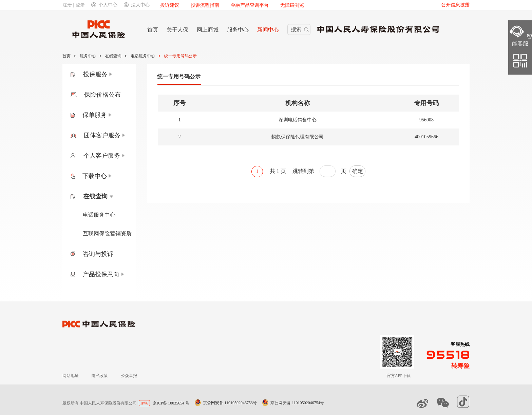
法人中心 (137, 5)
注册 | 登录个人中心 (90, 5)
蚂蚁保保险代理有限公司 (298, 137)
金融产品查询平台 (250, 5)
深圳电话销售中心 (298, 120)
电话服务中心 (143, 56)
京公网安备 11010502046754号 (297, 403)
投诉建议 (170, 5)
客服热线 (460, 344)
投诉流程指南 (205, 5)
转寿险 (460, 366)
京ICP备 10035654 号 (171, 403)
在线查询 (113, 56)
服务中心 (88, 56)
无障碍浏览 (292, 5)
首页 (66, 56)
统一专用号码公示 (180, 56)
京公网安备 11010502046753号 (230, 403)
